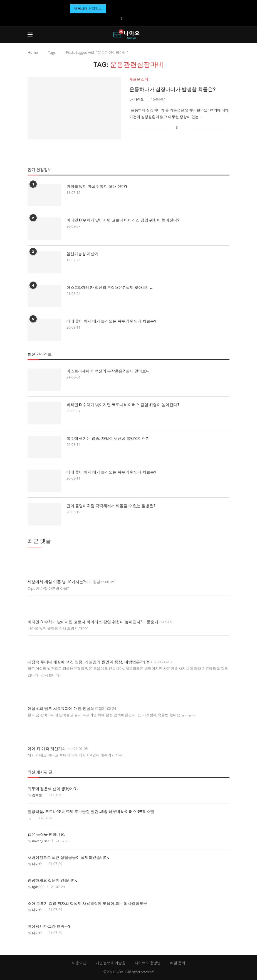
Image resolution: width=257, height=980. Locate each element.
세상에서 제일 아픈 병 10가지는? (56, 582)
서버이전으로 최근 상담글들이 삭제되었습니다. (68, 858)
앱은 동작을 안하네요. (46, 834)
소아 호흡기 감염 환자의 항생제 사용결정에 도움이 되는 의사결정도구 (87, 904)
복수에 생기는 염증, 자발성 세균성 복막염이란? (107, 438)
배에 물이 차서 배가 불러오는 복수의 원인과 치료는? (111, 321)
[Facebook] (122, 18)
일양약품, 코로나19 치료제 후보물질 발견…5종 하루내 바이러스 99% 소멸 (91, 812)
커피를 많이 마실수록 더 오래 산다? (97, 186)
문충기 (152, 622)
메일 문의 (178, 963)
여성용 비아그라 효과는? (49, 926)
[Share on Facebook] (177, 127)
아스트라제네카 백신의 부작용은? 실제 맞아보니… (110, 288)
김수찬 (37, 795)
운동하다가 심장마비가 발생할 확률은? (172, 90)
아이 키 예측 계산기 (45, 748)
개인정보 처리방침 (111, 963)
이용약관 (79, 963)
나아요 (139, 100)
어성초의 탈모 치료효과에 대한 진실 (59, 708)
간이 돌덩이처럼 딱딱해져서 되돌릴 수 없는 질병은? (111, 506)
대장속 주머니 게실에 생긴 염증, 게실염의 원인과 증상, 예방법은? (85, 662)
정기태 (152, 662)
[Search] (227, 35)
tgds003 (38, 887)
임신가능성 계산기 (82, 254)
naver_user (41, 841)
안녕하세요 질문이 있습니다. (52, 880)
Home (33, 52)
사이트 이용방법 (148, 963)
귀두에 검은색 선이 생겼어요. (53, 789)
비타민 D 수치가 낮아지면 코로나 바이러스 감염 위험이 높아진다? (123, 220)
